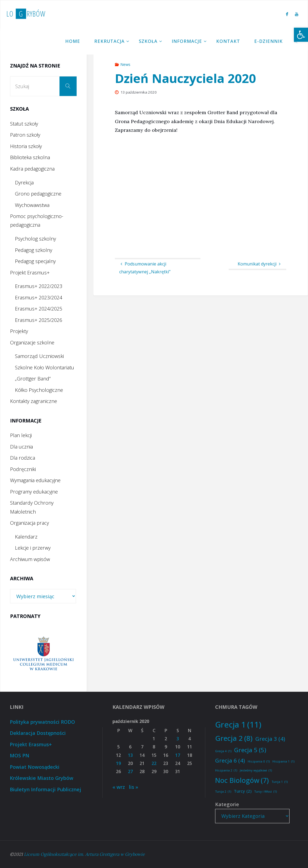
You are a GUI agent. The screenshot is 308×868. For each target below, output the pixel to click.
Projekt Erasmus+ (30, 273)
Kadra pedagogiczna (32, 169)
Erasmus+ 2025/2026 (39, 320)
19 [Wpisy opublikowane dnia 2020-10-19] (118, 763)
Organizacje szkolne (32, 342)
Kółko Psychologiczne (39, 390)
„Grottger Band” (33, 379)
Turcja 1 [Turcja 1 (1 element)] (280, 782)
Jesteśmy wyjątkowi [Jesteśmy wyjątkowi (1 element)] (256, 771)
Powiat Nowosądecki (35, 767)
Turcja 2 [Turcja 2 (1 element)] (223, 792)
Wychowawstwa (32, 205)
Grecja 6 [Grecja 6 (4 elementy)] (230, 760)
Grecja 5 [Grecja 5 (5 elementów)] (250, 750)
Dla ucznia (21, 447)
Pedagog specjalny (35, 261)
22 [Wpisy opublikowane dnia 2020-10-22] (154, 763)
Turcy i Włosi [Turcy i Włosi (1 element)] (265, 792)
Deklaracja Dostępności (38, 733)
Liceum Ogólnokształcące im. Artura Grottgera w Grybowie (84, 854)
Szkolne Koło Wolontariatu (45, 367)
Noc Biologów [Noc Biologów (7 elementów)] (242, 780)
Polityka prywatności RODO (42, 722)
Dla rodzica (23, 458)
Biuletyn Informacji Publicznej (45, 789)
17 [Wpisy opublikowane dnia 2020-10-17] (178, 755)
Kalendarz (26, 537)
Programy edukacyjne (34, 492)
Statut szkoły (24, 124)
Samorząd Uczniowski (39, 356)
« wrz (119, 787)
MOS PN (20, 755)
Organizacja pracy (29, 523)
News (125, 64)
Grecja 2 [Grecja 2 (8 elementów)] (234, 738)
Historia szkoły (26, 146)
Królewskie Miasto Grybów (42, 778)
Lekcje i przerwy (33, 548)
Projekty (19, 331)
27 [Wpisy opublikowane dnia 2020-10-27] (130, 771)
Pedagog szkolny (34, 250)
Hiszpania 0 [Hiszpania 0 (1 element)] (259, 762)
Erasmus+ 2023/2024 (39, 297)
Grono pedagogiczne (38, 194)
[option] (47, 654)
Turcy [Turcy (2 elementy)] (243, 791)
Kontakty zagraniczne (34, 401)
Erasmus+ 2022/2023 (39, 286)
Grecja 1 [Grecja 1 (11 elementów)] (238, 725)
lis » (134, 787)
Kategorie (227, 804)
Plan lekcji (21, 435)
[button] (301, 35)
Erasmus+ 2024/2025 (39, 309)
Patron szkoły (25, 135)
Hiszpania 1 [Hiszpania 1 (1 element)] (283, 762)
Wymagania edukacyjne (35, 480)
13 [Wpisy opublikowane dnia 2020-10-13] (130, 755)
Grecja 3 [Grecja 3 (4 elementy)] (270, 739)
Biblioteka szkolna (30, 157)
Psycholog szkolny (35, 239)
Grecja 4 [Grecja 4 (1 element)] (223, 751)
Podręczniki (23, 469)
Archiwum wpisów (30, 559)
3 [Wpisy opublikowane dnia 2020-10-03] (178, 739)
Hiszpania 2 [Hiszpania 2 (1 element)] (226, 771)
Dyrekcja (24, 182)
